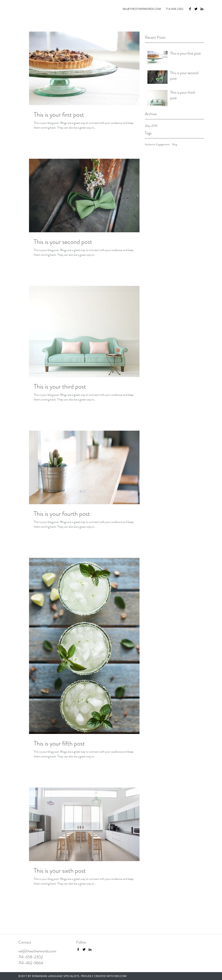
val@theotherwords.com (37, 951)
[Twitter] (196, 9)
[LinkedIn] (202, 9)
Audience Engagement (157, 144)
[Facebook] (190, 9)
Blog (175, 144)
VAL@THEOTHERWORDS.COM (142, 9)
